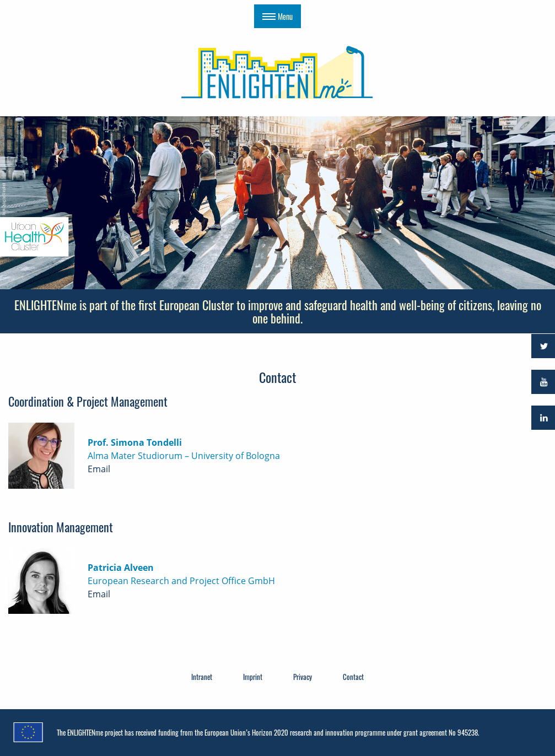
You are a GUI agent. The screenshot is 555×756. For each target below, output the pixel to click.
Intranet (202, 677)
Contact (353, 677)
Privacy (303, 677)
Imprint (253, 677)
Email (99, 469)
